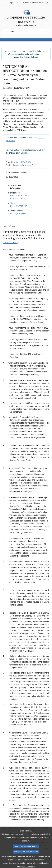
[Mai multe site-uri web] (36, 3)
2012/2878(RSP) (23, 162)
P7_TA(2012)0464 (18, 214)
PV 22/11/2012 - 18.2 (19, 206)
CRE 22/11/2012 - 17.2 (20, 199)
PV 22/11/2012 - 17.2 (19, 196)
